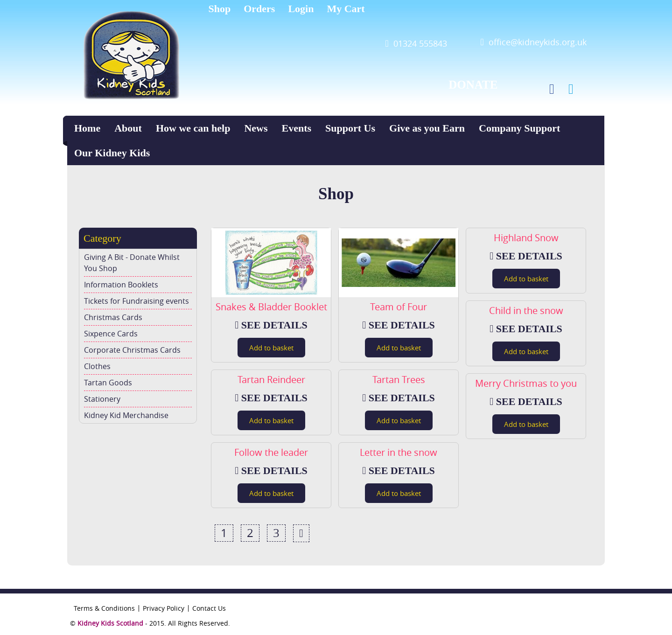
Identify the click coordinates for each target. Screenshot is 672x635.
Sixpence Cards (111, 334)
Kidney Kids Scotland (110, 623)
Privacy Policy (164, 608)
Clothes (97, 366)
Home (87, 128)
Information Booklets (121, 285)
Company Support (519, 128)
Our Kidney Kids (112, 153)
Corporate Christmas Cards (132, 350)
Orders (259, 9)
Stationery (102, 399)
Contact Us (209, 608)
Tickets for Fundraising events (136, 301)
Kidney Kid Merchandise (126, 415)
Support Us (350, 128)
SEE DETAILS (271, 325)
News (256, 128)
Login (301, 9)
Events (297, 128)
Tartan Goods (108, 383)
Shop (220, 9)
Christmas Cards (113, 317)
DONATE (473, 85)
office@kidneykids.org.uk (538, 42)
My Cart (346, 9)
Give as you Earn (427, 128)
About (128, 128)
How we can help (193, 128)
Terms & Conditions (104, 608)
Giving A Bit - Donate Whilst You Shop (132, 263)
